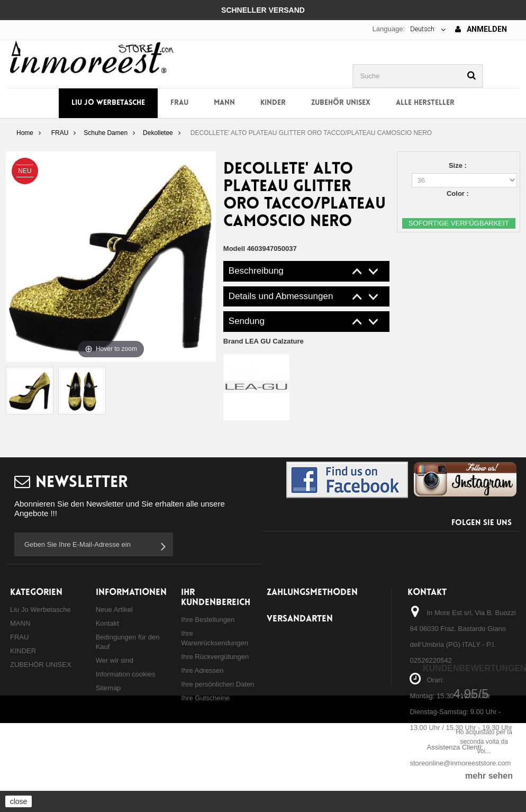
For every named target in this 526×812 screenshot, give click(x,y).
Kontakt (107, 623)
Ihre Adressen (202, 670)
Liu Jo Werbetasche (108, 103)
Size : (459, 165)
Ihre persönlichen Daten (217, 684)
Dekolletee (158, 133)
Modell (234, 249)
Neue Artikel (114, 610)
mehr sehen (489, 776)
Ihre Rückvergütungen (215, 657)
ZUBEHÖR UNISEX (341, 103)
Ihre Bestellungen (208, 620)
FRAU (179, 103)
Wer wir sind (115, 660)
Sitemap (108, 688)
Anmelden (481, 29)
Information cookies (126, 674)
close (19, 801)
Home (25, 133)
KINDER (273, 103)
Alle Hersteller (425, 103)
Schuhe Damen (106, 133)
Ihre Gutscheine (205, 698)
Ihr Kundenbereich (216, 598)
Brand (264, 341)
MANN (224, 103)
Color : (459, 193)
